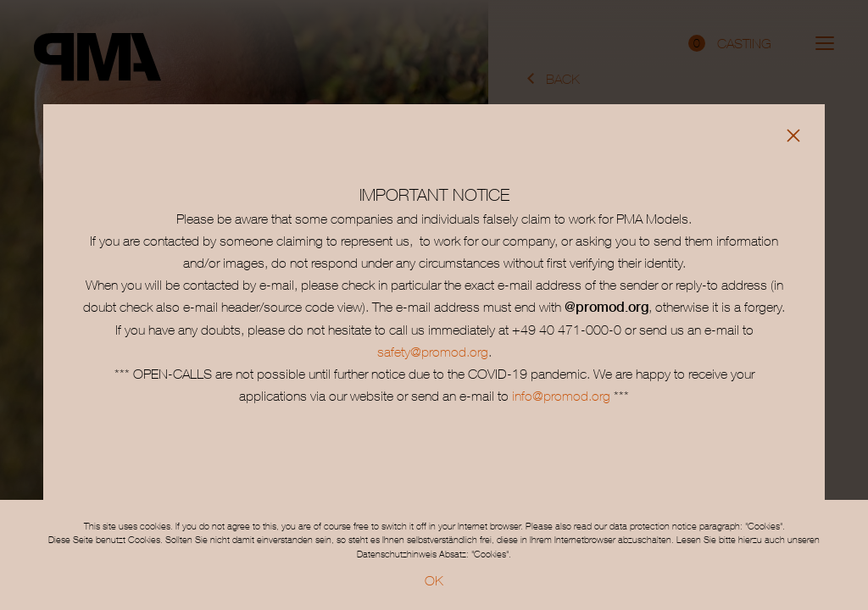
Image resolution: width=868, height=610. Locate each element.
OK (434, 580)
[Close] (793, 136)
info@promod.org (559, 396)
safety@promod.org (433, 352)
